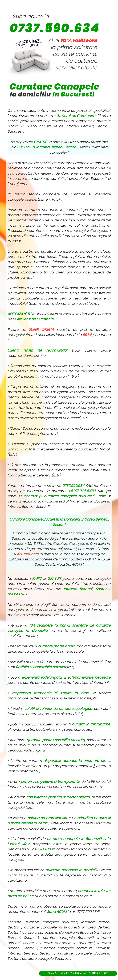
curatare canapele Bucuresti (46, 958)
